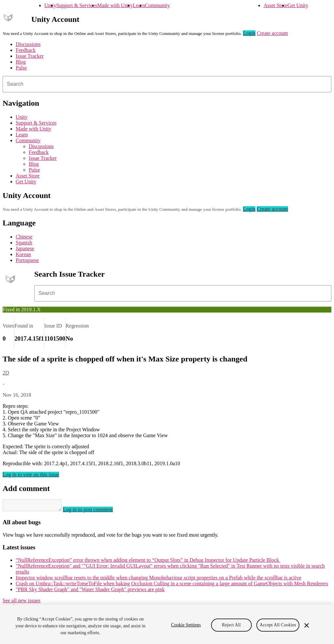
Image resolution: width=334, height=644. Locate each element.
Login (249, 33)
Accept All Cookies (278, 625)
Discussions (28, 44)
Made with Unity (115, 5)
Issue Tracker (30, 56)
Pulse (21, 68)
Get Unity (298, 5)
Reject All (231, 625)
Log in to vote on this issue (31, 475)
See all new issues (22, 602)
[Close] (307, 625)
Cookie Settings (186, 625)
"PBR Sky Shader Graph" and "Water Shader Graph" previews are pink (90, 591)
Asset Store (275, 5)
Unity (50, 5)
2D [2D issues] (6, 373)
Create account (272, 33)
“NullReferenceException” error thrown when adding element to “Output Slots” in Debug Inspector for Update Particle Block (148, 562)
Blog (21, 62)
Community (157, 5)
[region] (167, 624)
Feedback (26, 50)
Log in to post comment (94, 511)
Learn (139, 5)
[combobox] (167, 84)
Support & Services (76, 5)
